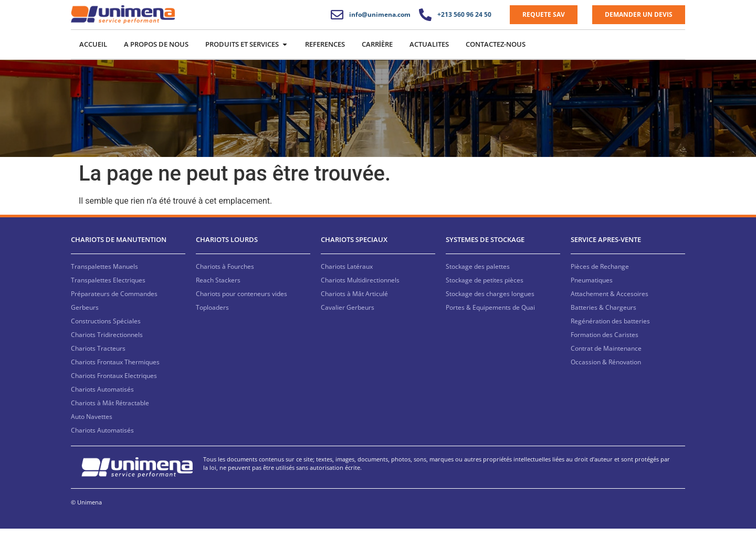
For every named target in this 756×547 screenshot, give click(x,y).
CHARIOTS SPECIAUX (354, 258)
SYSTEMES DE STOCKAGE (485, 258)
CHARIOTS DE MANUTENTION (119, 258)
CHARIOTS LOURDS (227, 258)
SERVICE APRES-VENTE (606, 258)
